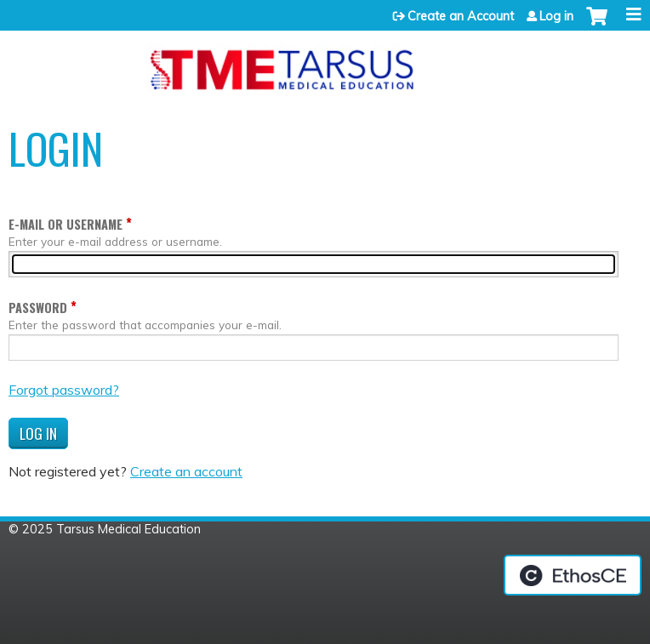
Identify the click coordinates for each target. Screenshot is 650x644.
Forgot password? (64, 390)
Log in (556, 16)
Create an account (186, 471)
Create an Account (461, 16)
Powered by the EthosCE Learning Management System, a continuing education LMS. (573, 575)
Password (38, 308)
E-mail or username (66, 224)
